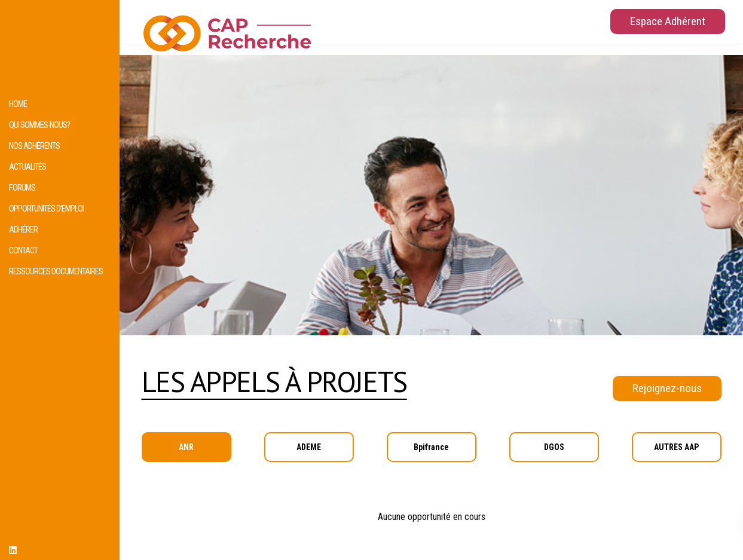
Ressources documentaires (56, 272)
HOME (18, 104)
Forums (22, 188)
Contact (23, 251)
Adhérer (23, 230)
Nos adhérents (34, 146)
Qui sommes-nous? (39, 125)
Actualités (27, 167)
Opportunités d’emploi (46, 209)
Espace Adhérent (668, 21)
